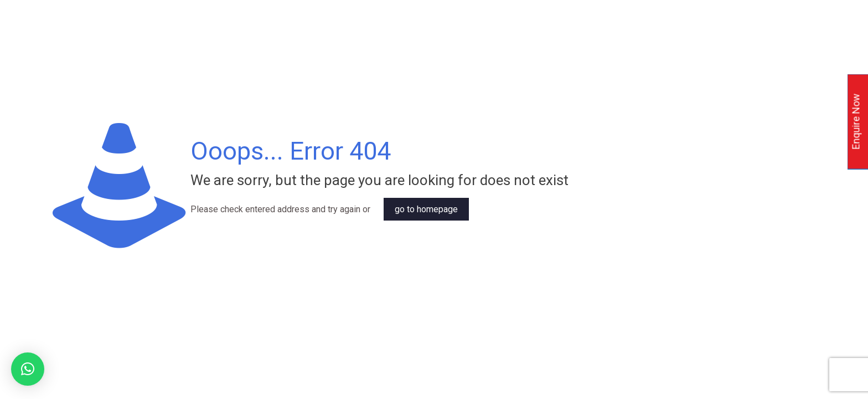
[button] (28, 369)
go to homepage (426, 209)
